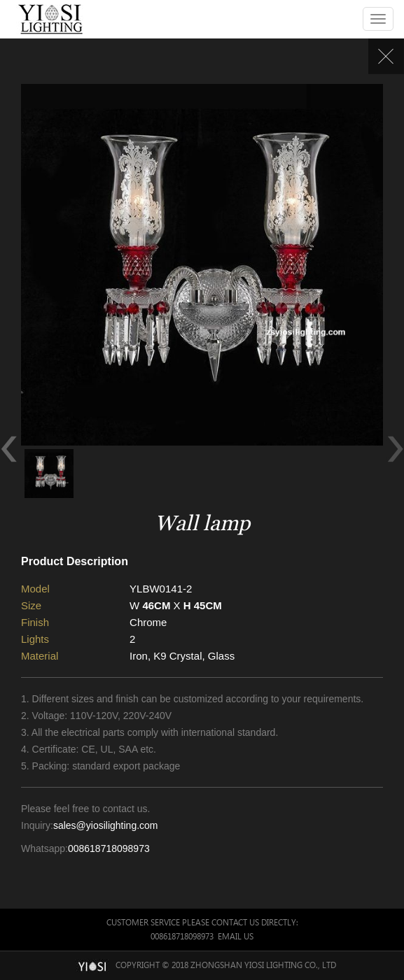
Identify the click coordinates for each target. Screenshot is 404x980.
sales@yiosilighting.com (106, 825)
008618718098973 (109, 848)
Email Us (236, 936)
